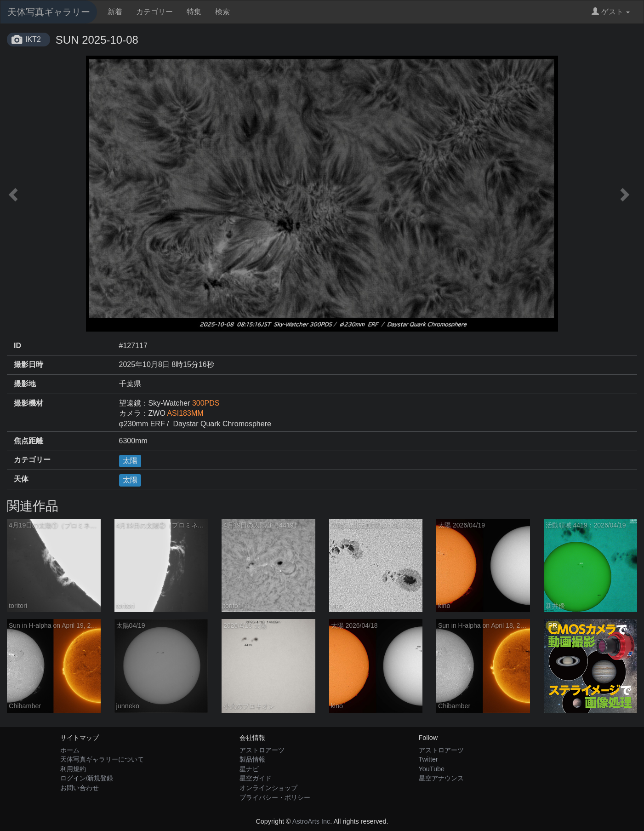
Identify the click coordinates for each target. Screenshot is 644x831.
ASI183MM (185, 413)
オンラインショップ (268, 788)
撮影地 (25, 384)
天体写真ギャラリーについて (102, 759)
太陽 (130, 461)
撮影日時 (28, 364)
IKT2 (33, 39)
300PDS (206, 403)
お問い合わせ (80, 788)
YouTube (432, 769)
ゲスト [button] (611, 12)
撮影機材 (28, 403)
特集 (194, 12)
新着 (115, 12)
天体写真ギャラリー (49, 12)
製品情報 (252, 759)
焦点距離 (28, 441)
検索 (222, 12)
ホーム (70, 750)
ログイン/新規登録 (87, 778)
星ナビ (249, 769)
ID (17, 346)
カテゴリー (154, 12)
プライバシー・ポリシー (275, 797)
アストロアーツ (262, 750)
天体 (21, 479)
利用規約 (73, 769)
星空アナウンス (441, 778)
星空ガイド (256, 778)
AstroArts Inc (311, 821)
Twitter (428, 759)
